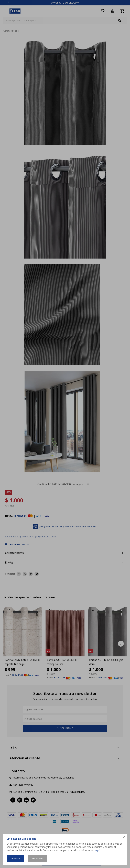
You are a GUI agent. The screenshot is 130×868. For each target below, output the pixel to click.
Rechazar (37, 859)
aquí (97, 850)
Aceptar (15, 859)
